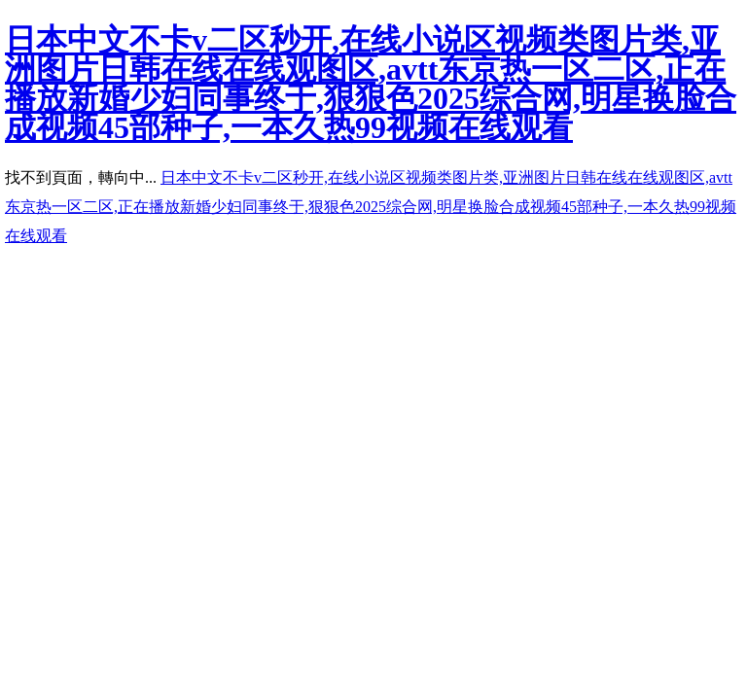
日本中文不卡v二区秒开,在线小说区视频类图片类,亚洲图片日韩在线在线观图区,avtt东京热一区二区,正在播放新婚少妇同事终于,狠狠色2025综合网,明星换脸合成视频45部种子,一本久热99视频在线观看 (371, 84)
